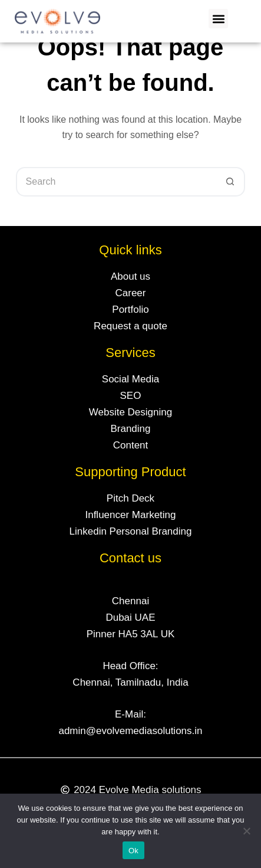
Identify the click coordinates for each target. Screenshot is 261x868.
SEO (131, 396)
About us (130, 276)
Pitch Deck (130, 498)
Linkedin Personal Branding (131, 531)
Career (131, 293)
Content (131, 445)
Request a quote (130, 326)
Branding (130, 429)
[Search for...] (116, 182)
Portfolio (130, 309)
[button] (218, 19)
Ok (133, 851)
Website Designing (130, 412)
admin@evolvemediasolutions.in (130, 731)
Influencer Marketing (130, 515)
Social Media (130, 379)
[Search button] (230, 182)
